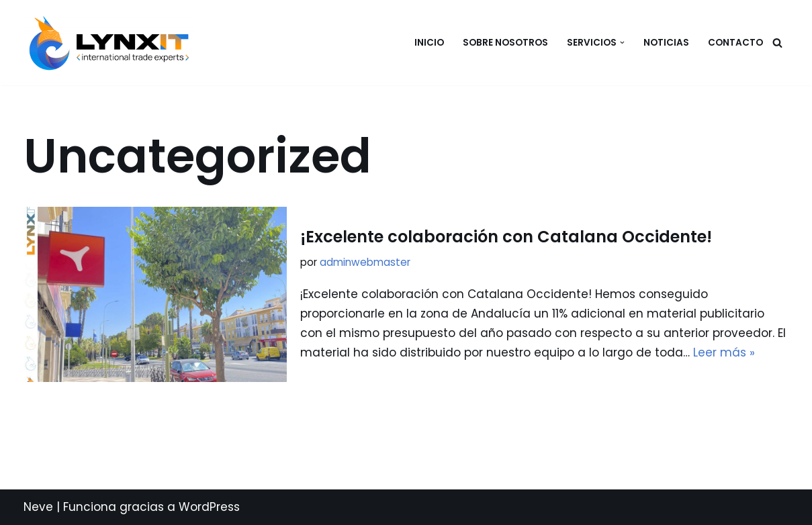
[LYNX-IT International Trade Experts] (112, 43)
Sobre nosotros (505, 43)
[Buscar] (777, 43)
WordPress (209, 507)
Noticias (666, 43)
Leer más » (724, 352)
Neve (38, 507)
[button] (622, 43)
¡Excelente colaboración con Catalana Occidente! (506, 237)
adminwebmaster (365, 262)
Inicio (429, 43)
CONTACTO (735, 43)
